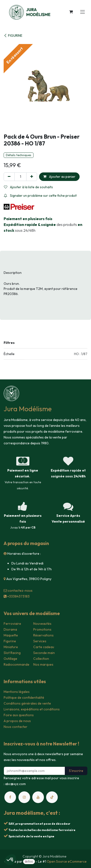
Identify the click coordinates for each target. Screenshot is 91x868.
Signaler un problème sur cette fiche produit (40, 196)
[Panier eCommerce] (71, 12)
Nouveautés (42, 624)
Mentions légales (17, 692)
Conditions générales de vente (27, 703)
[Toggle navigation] (83, 12)
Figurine (10, 641)
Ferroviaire (12, 624)
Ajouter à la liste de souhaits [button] (28, 187)
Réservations (43, 635)
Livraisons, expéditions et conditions (32, 709)
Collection (41, 659)
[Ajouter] (32, 177)
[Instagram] (24, 797)
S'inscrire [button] (76, 771)
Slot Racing (12, 653)
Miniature (11, 647)
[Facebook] (10, 797)
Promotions (42, 629)
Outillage (10, 659)
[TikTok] (52, 797)
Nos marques (43, 664)
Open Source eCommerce (67, 861)
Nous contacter (16, 727)
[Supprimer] (9, 177)
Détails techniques (19, 155)
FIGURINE (13, 36)
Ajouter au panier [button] (59, 177)
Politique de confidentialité (24, 698)
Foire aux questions (19, 715)
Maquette (11, 635)
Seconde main (44, 653)
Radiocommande (17, 664)
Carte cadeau (44, 647)
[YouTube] (38, 797)
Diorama (10, 629)
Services (40, 641)
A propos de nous (17, 721)
